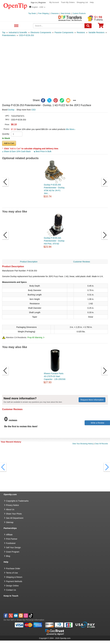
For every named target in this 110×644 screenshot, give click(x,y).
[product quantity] (17, 134)
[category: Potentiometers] (9, 35)
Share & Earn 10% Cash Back (17, 151)
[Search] (88, 26)
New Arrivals (66, 13)
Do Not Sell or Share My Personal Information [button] (24, 620)
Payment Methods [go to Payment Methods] (14, 581)
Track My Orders (68, 2)
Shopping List (82, 2)
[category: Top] (4, 32)
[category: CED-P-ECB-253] (26, 35)
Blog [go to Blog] (8, 556)
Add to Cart (9, 143)
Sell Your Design (13, 547)
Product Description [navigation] (29, 262)
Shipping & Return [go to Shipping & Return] (14, 577)
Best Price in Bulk (43, 151)
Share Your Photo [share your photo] (14, 514)
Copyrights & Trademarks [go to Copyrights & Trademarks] (17, 501)
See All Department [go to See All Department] (15, 518)
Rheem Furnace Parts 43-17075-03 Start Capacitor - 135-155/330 (55, 376)
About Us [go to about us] (10, 509)
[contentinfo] (15, 6)
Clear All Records (101, 444)
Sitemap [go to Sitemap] (10, 522)
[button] (37, 7)
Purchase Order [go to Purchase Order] (13, 569)
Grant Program (13, 552)
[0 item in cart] (101, 26)
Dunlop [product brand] (11, 110)
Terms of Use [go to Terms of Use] (12, 573)
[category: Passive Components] (64, 32)
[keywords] (59, 26)
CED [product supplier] (34, 110)
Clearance (55, 13)
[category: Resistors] (81, 32)
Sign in (34, 3)
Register (42, 3)
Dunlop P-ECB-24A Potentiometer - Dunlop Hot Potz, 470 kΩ (54, 241)
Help (92, 2)
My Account (54, 2)
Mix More (71, 129)
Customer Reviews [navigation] (82, 262)
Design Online (12, 586)
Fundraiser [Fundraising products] (11, 543)
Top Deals (32, 13)
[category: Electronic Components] (41, 32)
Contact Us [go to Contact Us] (11, 590)
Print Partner (12, 539)
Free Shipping (43, 13)
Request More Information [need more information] (92, 400)
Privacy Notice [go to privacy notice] (12, 505)
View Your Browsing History (83, 444)
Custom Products (79, 13)
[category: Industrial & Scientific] (18, 32)
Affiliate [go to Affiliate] (9, 535)
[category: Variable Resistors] (97, 32)
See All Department (16, 26)
